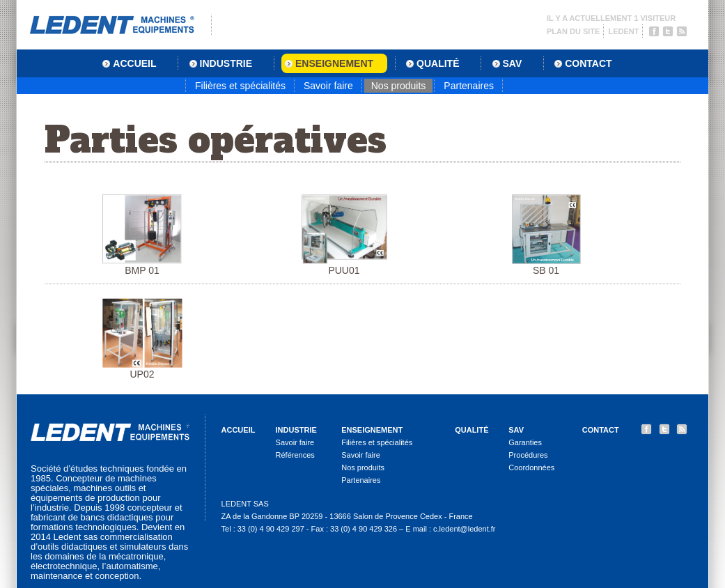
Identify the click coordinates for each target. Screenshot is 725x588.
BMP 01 (142, 235)
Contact (601, 430)
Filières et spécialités (240, 86)
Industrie (296, 430)
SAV (516, 430)
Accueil (239, 430)
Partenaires (469, 86)
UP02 (142, 339)
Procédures (528, 455)
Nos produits (399, 86)
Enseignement (372, 430)
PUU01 (344, 235)
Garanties (525, 442)
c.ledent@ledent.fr (464, 529)
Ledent (623, 31)
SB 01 (546, 235)
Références (295, 455)
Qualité (471, 430)
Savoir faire (328, 86)
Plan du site (573, 31)
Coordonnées (531, 467)
